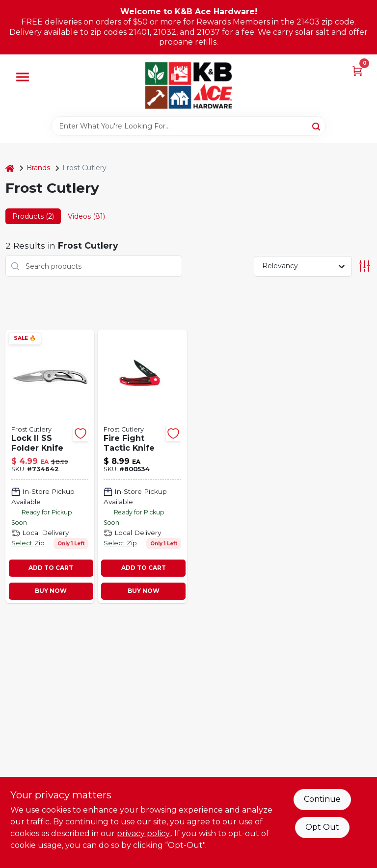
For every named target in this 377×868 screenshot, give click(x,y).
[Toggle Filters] (364, 266)
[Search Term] (188, 126)
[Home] (10, 168)
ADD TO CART (51, 568)
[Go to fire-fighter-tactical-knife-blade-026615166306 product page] (142, 466)
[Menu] (23, 77)
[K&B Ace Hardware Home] (188, 85)
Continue (322, 799)
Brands (38, 168)
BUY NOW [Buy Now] (51, 591)
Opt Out (322, 827)
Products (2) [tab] (33, 216)
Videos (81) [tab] (86, 216)
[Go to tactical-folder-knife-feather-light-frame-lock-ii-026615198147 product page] (50, 466)
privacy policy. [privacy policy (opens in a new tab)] (144, 833)
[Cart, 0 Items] (357, 70)
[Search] (317, 126)
